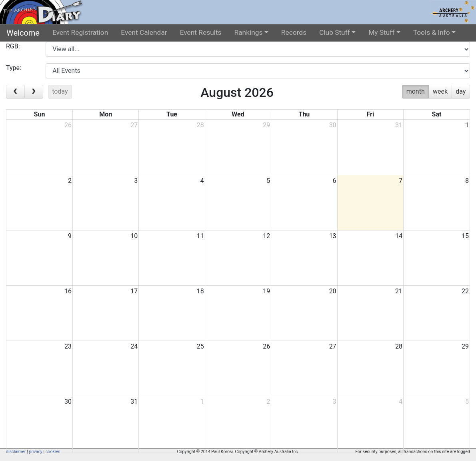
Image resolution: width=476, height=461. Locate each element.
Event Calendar (144, 32)
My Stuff (381, 32)
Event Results (201, 32)
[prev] (15, 92)
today (60, 91)
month (416, 91)
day (461, 91)
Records (294, 32)
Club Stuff (335, 32)
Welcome (23, 33)
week (440, 91)
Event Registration (80, 32)
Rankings (249, 32)
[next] (34, 92)
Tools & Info (432, 32)
